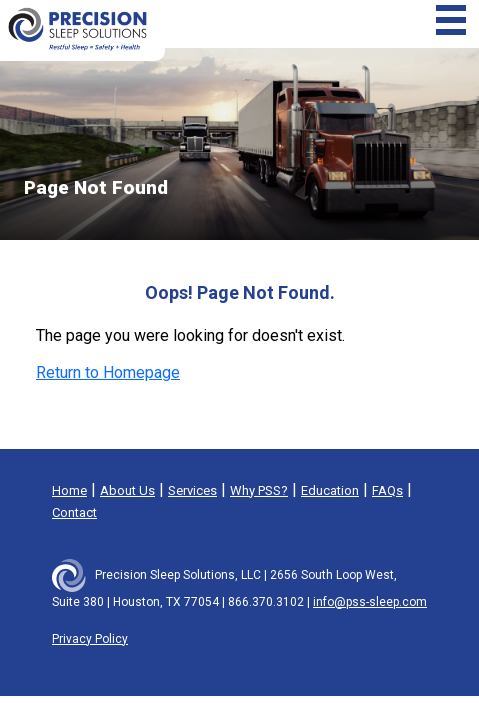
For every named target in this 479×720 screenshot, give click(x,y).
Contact (74, 512)
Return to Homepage (108, 372)
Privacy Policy (90, 639)
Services (192, 490)
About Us (127, 490)
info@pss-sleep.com (370, 602)
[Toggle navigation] (451, 20)
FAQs (387, 490)
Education (330, 490)
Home (69, 490)
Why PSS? (259, 490)
